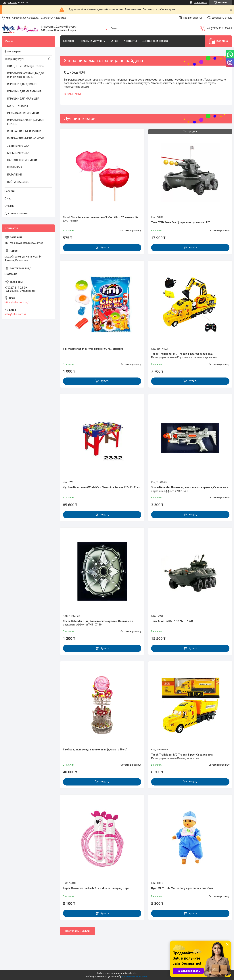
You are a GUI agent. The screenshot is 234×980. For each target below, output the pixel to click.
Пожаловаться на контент (135, 977)
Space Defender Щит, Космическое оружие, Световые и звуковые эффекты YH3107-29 (98, 623)
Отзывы (9, 206)
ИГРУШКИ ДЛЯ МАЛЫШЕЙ (23, 99)
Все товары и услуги (77, 931)
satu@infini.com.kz (16, 314)
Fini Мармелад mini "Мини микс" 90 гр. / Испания (93, 349)
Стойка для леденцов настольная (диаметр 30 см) (95, 750)
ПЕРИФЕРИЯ (15, 167)
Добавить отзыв (222, 18)
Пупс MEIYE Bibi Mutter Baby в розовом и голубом (182, 888)
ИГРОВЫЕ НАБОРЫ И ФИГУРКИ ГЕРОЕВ (26, 122)
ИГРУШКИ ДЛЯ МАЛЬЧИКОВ (24, 91)
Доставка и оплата (155, 41)
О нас (114, 41)
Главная (68, 41)
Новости (10, 191)
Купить (105, 247)
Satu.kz (133, 973)
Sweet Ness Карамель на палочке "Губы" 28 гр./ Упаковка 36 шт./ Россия (100, 219)
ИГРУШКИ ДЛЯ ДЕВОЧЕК (22, 84)
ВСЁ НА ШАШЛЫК (18, 182)
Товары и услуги (90, 41)
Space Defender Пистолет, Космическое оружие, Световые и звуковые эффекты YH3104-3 (190, 489)
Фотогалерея (13, 52)
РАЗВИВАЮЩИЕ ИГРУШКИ (23, 113)
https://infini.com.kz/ (17, 302)
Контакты (130, 41)
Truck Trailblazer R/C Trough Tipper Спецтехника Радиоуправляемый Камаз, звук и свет (182, 756)
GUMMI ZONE (73, 94)
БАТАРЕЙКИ (15, 175)
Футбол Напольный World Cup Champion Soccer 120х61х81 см (102, 487)
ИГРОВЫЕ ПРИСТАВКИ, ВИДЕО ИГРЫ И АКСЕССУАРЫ (26, 75)
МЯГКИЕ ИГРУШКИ (18, 153)
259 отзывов (201, 3)
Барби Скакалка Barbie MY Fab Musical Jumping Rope (96, 888)
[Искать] (105, 29)
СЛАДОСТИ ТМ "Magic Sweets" (26, 66)
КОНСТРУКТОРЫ (18, 106)
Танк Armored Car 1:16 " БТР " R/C (172, 621)
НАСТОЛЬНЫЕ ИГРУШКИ (22, 160)
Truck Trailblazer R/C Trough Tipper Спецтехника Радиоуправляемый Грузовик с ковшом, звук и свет (184, 356)
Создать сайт (10, 3)
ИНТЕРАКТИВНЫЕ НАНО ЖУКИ (26, 138)
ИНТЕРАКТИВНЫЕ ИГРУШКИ (24, 131)
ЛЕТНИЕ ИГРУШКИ (18, 146)
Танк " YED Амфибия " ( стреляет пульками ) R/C (181, 222)
